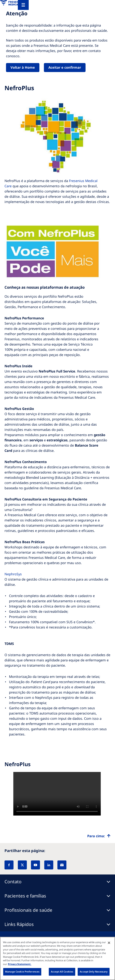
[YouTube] (35, 865)
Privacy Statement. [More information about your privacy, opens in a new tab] (20, 964)
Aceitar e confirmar (65, 67)
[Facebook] (9, 865)
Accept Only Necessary (94, 972)
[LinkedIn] (49, 865)
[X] (22, 865)
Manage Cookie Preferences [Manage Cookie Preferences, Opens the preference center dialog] (22, 972)
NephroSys (13, 574)
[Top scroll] (99, 836)
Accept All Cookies (62, 972)
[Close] (109, 943)
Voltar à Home (23, 67)
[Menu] (23, 5)
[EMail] (62, 865)
